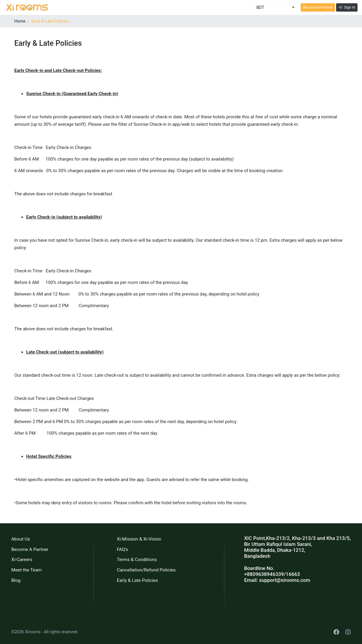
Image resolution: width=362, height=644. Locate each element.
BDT (260, 7)
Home (20, 21)
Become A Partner (318, 7)
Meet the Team (26, 570)
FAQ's (122, 549)
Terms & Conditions (137, 560)
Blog (16, 580)
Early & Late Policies (137, 580)
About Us (21, 539)
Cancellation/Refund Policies (146, 570)
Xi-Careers (22, 560)
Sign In (347, 7)
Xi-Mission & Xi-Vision (139, 539)
